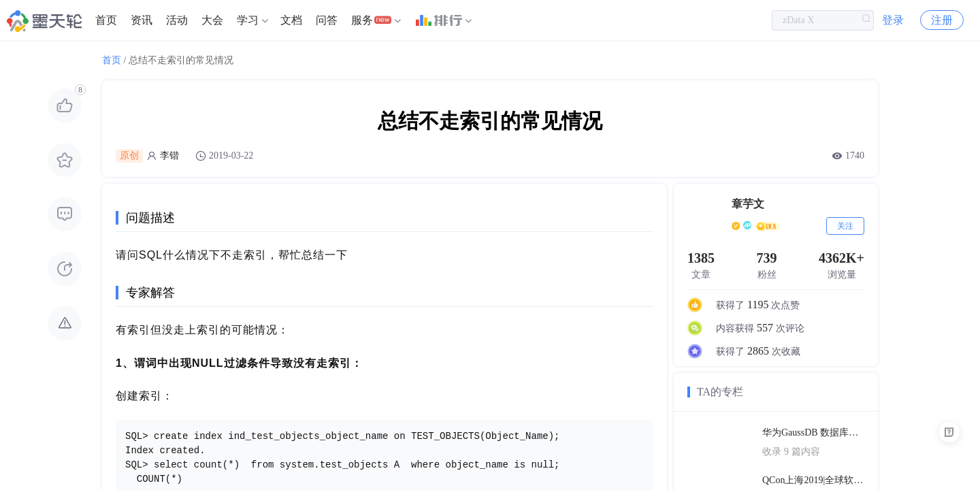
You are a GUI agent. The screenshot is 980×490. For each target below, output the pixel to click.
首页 (106, 20)
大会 (212, 20)
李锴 (169, 156)
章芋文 (748, 204)
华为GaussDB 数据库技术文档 (813, 432)
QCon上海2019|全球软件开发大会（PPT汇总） (813, 480)
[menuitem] (106, 20)
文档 (291, 20)
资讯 (142, 20)
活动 (177, 20)
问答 (327, 20)
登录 (893, 20)
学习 (248, 20)
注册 (942, 20)
